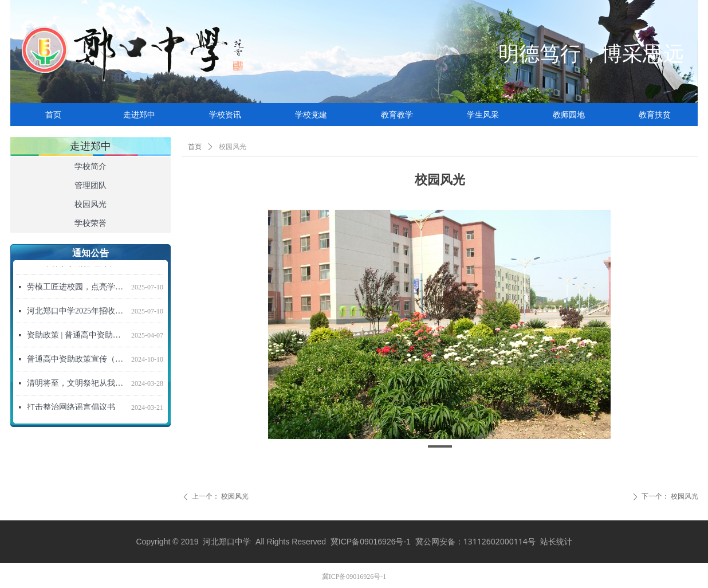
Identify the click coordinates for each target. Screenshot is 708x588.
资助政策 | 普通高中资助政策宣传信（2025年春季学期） (77, 337)
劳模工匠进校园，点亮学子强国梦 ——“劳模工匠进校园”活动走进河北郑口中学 (77, 289)
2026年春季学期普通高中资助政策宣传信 (77, 265)
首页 (195, 147)
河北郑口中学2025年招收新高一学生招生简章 (77, 313)
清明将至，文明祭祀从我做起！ (77, 385)
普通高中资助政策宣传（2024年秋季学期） (77, 361)
